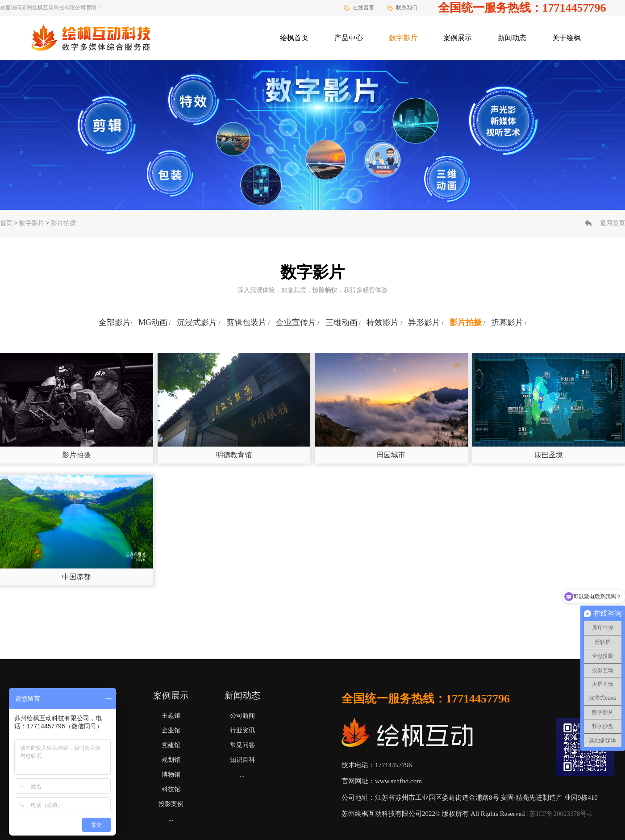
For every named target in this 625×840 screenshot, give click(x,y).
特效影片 (383, 322)
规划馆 (171, 760)
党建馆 (171, 745)
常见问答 (242, 745)
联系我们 (407, 8)
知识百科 (242, 760)
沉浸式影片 (197, 322)
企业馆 (171, 730)
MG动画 (153, 322)
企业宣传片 (296, 322)
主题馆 (171, 716)
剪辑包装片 (246, 322)
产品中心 (349, 38)
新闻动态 (512, 38)
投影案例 (171, 804)
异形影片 (424, 322)
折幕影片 (507, 322)
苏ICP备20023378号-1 (561, 814)
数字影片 (403, 38)
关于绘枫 (567, 38)
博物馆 (171, 775)
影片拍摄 (63, 223)
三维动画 (342, 322)
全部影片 (115, 322)
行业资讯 (242, 730)
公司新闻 (242, 716)
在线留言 (363, 8)
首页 (6, 223)
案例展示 (458, 38)
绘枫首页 (294, 38)
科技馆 (171, 789)
